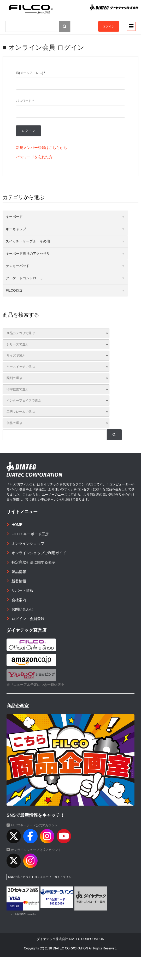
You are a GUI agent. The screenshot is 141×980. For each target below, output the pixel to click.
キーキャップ (16, 229)
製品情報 (19, 572)
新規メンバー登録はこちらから (42, 148)
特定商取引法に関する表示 (33, 562)
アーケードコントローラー (26, 278)
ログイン (109, 26)
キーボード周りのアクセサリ (28, 254)
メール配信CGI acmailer (23, 914)
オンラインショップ (28, 543)
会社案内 (19, 600)
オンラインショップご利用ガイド (39, 553)
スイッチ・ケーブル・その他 (28, 241)
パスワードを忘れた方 (34, 157)
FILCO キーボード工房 (30, 534)
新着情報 (19, 581)
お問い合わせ (22, 609)
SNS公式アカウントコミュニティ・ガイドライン (40, 877)
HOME (17, 525)
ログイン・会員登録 (28, 619)
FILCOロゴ (14, 290)
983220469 (57, 904)
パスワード (25, 101)
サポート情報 (22, 590)
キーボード (14, 217)
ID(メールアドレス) (31, 73)
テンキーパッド (18, 266)
